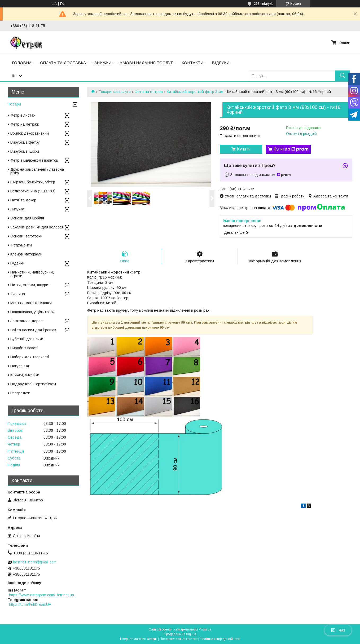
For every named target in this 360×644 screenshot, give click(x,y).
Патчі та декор (23, 200)
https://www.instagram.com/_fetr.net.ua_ (43, 595)
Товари (14, 104)
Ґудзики (17, 263)
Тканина (18, 294)
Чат (338, 630)
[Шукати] (342, 76)
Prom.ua (205, 629)
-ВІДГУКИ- (221, 63)
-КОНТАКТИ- (192, 63)
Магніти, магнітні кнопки (31, 303)
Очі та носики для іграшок (33, 330)
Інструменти (21, 245)
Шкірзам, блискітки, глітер (33, 182)
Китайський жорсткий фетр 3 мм (195, 92)
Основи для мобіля (27, 218)
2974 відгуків (264, 4)
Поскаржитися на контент (179, 639)
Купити (244, 149)
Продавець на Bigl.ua (180, 634)
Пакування (20, 366)
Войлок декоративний (30, 133)
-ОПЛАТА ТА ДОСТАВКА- (63, 63)
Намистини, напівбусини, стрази (32, 274)
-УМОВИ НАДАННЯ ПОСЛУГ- (146, 63)
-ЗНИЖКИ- (103, 63)
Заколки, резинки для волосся (37, 227)
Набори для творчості (30, 357)
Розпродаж (20, 393)
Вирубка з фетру (25, 142)
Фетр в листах (23, 115)
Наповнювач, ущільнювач (32, 312)
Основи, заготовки (26, 236)
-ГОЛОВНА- (22, 63)
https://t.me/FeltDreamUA (30, 605)
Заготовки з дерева (27, 321)
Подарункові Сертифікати (33, 384)
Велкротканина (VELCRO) (33, 191)
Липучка (17, 209)
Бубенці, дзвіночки (27, 339)
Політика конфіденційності (220, 639)
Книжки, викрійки (25, 375)
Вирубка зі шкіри (25, 151)
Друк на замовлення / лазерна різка (37, 171)
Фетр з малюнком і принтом (34, 160)
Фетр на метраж (149, 92)
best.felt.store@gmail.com (35, 562)
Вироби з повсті (24, 348)
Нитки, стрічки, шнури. (30, 285)
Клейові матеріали (26, 254)
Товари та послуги (115, 92)
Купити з (291, 149)
